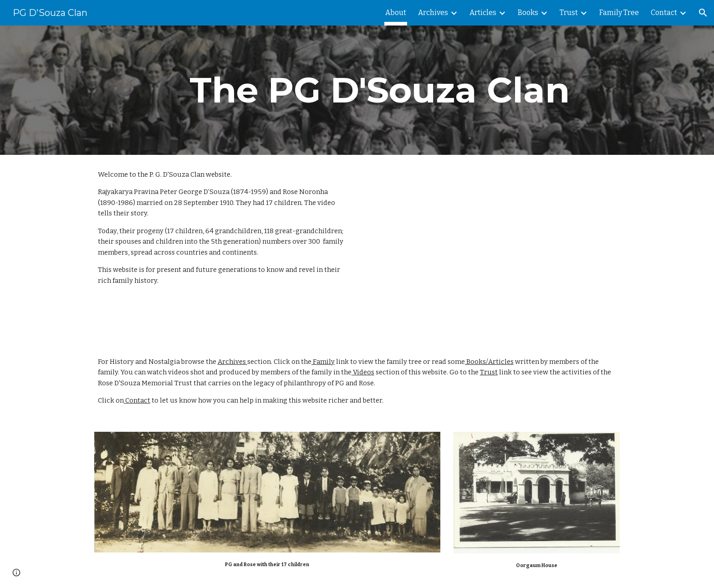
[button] (703, 13)
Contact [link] (664, 13)
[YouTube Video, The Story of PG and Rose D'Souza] (514, 248)
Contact (137, 400)
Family (323, 362)
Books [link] (528, 13)
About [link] (396, 13)
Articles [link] (483, 13)
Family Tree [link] (619, 13)
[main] (379, 90)
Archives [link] (433, 13)
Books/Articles (489, 362)
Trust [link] (569, 13)
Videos (363, 372)
